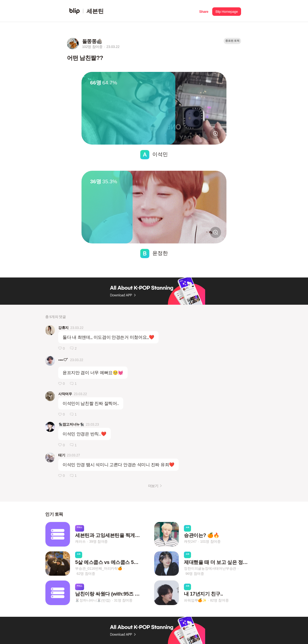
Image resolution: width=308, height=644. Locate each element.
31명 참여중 (123, 600)
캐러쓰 (80, 542)
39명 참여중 (98, 542)
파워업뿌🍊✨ (195, 600)
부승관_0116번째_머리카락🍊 (99, 568)
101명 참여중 (210, 542)
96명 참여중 (195, 574)
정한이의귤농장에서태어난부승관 (210, 568)
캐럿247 (190, 542)
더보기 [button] (153, 486)
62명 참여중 (86, 574)
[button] (204, 11)
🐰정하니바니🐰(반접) (93, 600)
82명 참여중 (219, 600)
